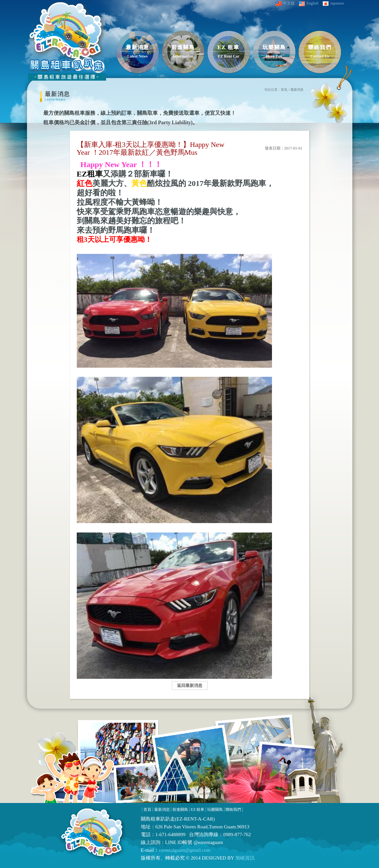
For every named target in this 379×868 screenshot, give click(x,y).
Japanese (333, 3)
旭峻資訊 (244, 858)
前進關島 (180, 809)
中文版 (285, 3)
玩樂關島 (215, 809)
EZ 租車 (198, 809)
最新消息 (297, 90)
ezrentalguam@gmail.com (184, 850)
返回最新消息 (190, 685)
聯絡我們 (233, 809)
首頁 (284, 90)
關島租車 (151, 819)
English (309, 4)
